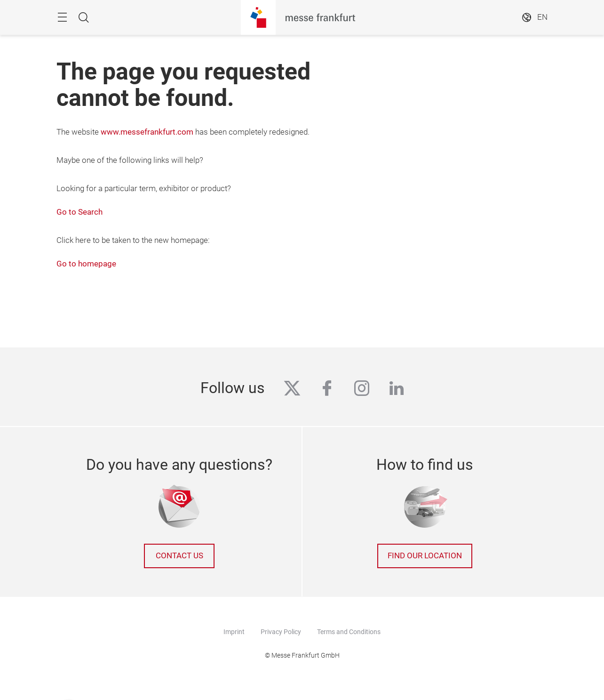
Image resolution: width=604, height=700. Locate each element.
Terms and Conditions (349, 632)
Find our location (425, 556)
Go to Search (79, 212)
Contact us (179, 556)
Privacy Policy (281, 632)
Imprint (234, 632)
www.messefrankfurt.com (147, 132)
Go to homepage (86, 264)
